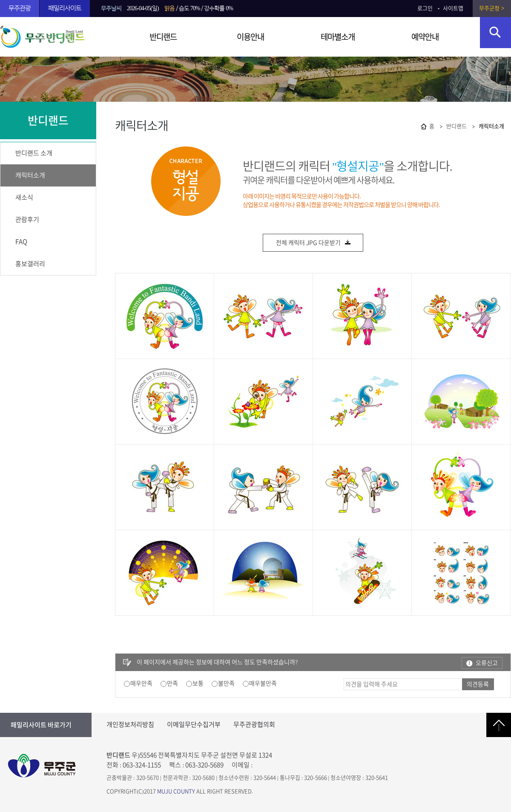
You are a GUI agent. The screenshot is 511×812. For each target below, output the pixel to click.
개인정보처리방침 (130, 724)
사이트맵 (453, 8)
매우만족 (141, 683)
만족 (172, 683)
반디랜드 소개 (34, 153)
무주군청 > (492, 8)
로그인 (425, 8)
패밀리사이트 (65, 8)
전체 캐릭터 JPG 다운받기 (314, 243)
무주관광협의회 (254, 724)
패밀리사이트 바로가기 (41, 725)
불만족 (226, 683)
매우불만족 (263, 683)
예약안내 (425, 37)
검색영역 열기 (495, 33)
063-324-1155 (142, 765)
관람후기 (27, 219)
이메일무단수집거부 (194, 724)
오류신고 (487, 663)
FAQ (21, 242)
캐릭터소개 (30, 175)
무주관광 (20, 8)
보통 (198, 683)
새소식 (24, 197)
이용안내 (250, 37)
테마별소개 (338, 37)
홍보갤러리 (30, 264)
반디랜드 (163, 37)
